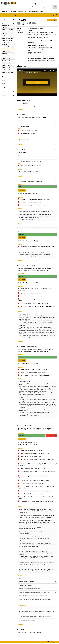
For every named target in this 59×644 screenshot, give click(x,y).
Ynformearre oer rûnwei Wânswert (28, 621)
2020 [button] (4, 92)
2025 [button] (4, 23)
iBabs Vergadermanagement (41, 643)
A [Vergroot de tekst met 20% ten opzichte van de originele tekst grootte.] (54, 15)
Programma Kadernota (27, 134)
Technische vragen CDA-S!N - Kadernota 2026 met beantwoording (36, 478)
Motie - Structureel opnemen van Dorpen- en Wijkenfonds (33, 597)
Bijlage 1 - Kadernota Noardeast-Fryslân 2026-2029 (34, 454)
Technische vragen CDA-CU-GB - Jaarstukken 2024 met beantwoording (37, 308)
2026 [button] (4, 20)
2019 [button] (4, 96)
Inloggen (54, 643)
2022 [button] (4, 84)
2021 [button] (4, 88)
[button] (55, 7)
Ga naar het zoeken (0, 1)
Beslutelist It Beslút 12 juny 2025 (30, 166)
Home (11, 15)
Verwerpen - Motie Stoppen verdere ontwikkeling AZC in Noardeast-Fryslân (36, 488)
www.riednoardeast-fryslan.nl (42, 54)
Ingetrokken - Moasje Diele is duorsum (31, 495)
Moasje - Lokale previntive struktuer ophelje (30, 590)
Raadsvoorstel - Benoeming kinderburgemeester (34, 199)
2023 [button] (4, 80)
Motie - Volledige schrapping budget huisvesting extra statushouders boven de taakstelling (36, 601)
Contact (41, 12)
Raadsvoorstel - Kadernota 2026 (30, 451)
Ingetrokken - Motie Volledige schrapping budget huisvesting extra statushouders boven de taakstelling (36, 503)
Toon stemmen (23, 190)
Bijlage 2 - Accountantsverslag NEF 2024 (32, 297)
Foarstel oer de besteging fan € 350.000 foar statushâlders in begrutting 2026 (37, 613)
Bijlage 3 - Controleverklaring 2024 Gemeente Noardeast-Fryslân (35, 300)
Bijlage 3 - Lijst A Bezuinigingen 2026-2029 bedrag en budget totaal (36, 461)
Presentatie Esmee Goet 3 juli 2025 (30, 202)
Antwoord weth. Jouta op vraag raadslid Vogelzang (34, 481)
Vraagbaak (35, 12)
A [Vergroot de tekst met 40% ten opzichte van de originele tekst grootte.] (57, 15)
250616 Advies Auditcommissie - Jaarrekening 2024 (34, 304)
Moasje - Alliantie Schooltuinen (27, 583)
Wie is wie (28, 12)
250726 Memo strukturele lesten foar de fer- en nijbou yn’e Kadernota (37, 473)
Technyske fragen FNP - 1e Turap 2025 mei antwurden (35, 376)
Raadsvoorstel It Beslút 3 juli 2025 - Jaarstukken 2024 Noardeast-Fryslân (36, 290)
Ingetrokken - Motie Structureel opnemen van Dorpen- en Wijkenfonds (37, 499)
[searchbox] (42, 7)
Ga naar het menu (0, 1)
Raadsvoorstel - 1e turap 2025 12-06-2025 (33, 370)
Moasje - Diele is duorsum (26, 586)
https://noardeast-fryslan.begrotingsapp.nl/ (38, 271)
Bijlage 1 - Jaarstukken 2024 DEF (30, 294)
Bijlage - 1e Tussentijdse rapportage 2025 (32, 373)
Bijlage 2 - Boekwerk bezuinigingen (30, 457)
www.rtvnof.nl (38, 52)
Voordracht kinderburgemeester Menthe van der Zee (34, 205)
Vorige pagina (52, 20)
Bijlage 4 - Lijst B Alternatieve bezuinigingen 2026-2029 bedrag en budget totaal (37, 466)
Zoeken (32, 4)
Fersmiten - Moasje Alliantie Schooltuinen (31, 484)
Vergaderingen (12, 12)
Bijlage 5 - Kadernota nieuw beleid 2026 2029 (32, 469)
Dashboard (4, 12)
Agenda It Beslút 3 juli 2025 (28, 131)
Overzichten (20, 12)
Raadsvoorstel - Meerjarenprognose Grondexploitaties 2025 (37, 247)
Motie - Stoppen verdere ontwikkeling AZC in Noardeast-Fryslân (35, 593)
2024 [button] (4, 76)
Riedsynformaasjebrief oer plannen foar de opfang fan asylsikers (35, 618)
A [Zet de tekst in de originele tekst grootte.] (51, 15)
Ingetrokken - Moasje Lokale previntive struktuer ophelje (35, 492)
